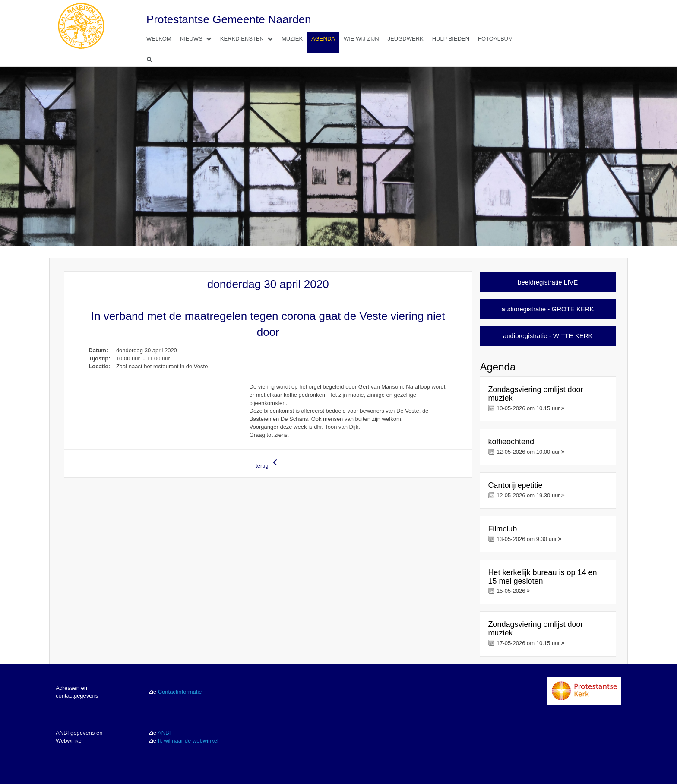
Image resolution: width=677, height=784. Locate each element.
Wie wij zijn (361, 39)
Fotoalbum (495, 39)
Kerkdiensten (249, 39)
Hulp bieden (451, 39)
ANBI (164, 733)
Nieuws (198, 39)
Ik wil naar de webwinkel (188, 741)
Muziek (292, 39)
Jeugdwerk (406, 39)
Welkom (159, 39)
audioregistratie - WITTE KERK (548, 336)
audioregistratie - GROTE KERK (548, 309)
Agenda (323, 39)
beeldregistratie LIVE (548, 282)
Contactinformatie (180, 692)
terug (268, 463)
